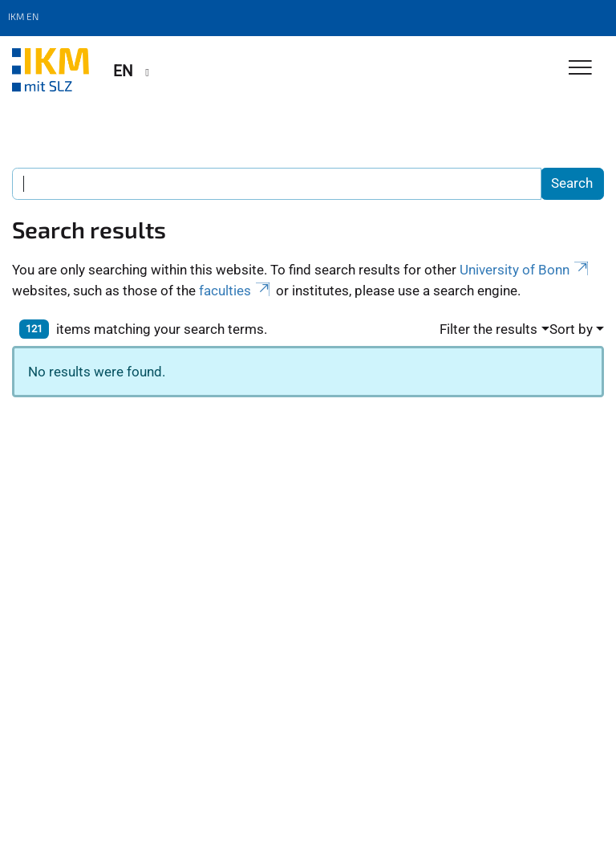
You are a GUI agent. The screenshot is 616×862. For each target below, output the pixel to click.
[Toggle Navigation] (580, 69)
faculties (236, 291)
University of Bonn (525, 270)
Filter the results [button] (488, 329)
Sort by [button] (571, 329)
